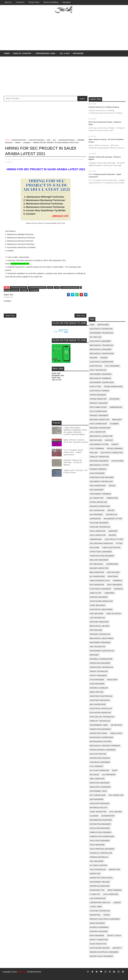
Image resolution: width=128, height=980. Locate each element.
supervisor (112, 564)
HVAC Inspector (98, 535)
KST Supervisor (98, 795)
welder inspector (99, 568)
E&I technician (97, 510)
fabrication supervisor (102, 837)
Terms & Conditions (51, 2)
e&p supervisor (98, 704)
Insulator (112, 680)
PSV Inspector (116, 795)
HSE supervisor (98, 486)
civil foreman (97, 449)
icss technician (98, 870)
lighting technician (100, 911)
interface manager (100, 886)
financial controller (101, 853)
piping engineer (98, 395)
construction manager (102, 477)
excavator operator (100, 713)
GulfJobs (95, 548)
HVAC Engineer (97, 473)
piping (107, 915)
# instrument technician (37, 287)
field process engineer (102, 849)
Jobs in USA (57, 380)
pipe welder (96, 630)
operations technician (101, 667)
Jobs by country (22, 53)
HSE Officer (96, 440)
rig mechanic (97, 564)
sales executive (98, 944)
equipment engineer (100, 643)
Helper (112, 535)
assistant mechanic (100, 700)
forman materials (99, 857)
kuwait (115, 444)
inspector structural (101, 878)
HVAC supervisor (98, 424)
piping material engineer (103, 750)
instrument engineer (101, 374)
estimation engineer (100, 824)
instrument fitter (99, 444)
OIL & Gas (65, 53)
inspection (114, 870)
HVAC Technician (98, 370)
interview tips (97, 890)
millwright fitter (113, 519)
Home (7, 53)
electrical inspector (112, 453)
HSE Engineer (97, 490)
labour (117, 903)
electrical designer (100, 589)
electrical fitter (114, 539)
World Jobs (56, 373)
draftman (113, 576)
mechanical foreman (100, 378)
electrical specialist (101, 709)
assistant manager (100, 804)
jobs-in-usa (96, 593)
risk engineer (97, 936)
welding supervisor (100, 428)
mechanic (117, 420)
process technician (100, 634)
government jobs (99, 725)
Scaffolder (117, 461)
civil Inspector (98, 432)
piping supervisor (113, 387)
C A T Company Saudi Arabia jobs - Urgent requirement (73, 452)
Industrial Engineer (100, 787)
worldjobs (103, 325)
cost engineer (115, 585)
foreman (118, 589)
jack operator (111, 894)
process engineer (99, 461)
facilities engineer (100, 841)
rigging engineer (99, 597)
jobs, (41, 159)
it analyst (95, 894)
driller (94, 453)
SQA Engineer (97, 799)
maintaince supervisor (101, 737)
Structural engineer (101, 552)
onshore (113, 531)
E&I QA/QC (95, 775)
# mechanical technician (70, 287)
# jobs (50, 287)
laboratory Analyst (100, 903)
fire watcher (97, 614)
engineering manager (101, 820)
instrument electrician (102, 651)
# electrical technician (18, 287)
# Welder (24, 290)
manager (94, 655)
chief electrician (111, 548)
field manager (97, 845)
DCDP (115, 770)
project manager (99, 403)
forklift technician (100, 721)
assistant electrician (101, 696)
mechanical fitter (99, 465)
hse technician (97, 647)
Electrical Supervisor (102, 362)
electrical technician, (15, 159)
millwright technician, (71, 159)
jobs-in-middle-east (100, 581)
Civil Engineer (112, 366)
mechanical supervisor (102, 354)
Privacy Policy (34, 2)
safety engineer (98, 676)
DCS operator (97, 585)
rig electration (98, 754)
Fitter (119, 543)
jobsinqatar (116, 407)
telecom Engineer (99, 523)
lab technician (97, 618)
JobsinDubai (96, 539)
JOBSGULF (22, 972)
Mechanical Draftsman (101, 638)
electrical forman (99, 391)
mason (112, 486)
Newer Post (10, 316)
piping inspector (98, 502)
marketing (95, 915)
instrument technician (101, 333)
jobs (92, 325)
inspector (95, 874)
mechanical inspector (101, 436)
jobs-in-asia (116, 733)
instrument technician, (31, 159)
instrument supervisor (102, 382)
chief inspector (98, 812)
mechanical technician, (54, 159)
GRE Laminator (97, 779)
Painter (109, 440)
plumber (114, 424)
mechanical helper (100, 626)
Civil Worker (96, 766)
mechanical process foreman (105, 746)
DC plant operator (99, 770)
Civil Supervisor (98, 411)
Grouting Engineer (100, 783)
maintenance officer (101, 742)
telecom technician (100, 527)
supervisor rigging (100, 758)
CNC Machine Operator (101, 543)
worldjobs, (9, 162)
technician (111, 515)
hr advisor (116, 725)
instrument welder (100, 882)
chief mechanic (98, 605)
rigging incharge (99, 931)
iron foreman (115, 890)
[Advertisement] (64, 32)
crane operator (98, 399)
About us (8, 2)
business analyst (99, 808)
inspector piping (98, 733)
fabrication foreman (101, 832)
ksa (54, 140)
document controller (101, 482)
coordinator (108, 816)
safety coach (114, 936)
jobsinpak (109, 593)
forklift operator (99, 457)
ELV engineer (109, 775)
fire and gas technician (102, 717)
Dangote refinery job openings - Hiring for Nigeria (73, 462)
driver (111, 510)
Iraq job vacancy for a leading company (104, 107)
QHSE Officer (97, 692)
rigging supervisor (100, 506)
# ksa (57, 287)
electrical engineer (100, 341)
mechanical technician (101, 345)
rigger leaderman (99, 927)
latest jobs (96, 907)
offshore (78, 53)
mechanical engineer (101, 349)
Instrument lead (98, 791)
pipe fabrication (98, 407)
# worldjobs (34, 290)
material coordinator (101, 659)
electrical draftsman (101, 610)
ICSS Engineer (97, 680)
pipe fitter (95, 387)
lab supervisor (98, 898)
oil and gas (96, 337)
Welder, (81, 159)
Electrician (96, 366)
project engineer (99, 416)
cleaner (94, 816)
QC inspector (97, 498)
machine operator (99, 622)
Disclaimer (67, 2)
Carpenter (95, 519)
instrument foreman (100, 494)
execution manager (100, 828)
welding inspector (100, 420)
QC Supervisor (97, 576)
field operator (98, 531)
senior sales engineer (101, 956)
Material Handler (99, 688)
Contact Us (20, 2)
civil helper (116, 812)
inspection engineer (100, 729)
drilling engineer (99, 560)
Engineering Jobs (45, 53)
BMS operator (97, 572)
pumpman (117, 581)
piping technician (99, 671)
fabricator (112, 498)
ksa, (44, 159)
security (117, 948)
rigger (104, 358)
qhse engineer (97, 923)
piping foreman (115, 449)
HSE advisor (113, 572)
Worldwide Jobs (58, 375)
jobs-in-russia (114, 614)
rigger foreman (98, 469)
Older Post (80, 316)
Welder (94, 358)
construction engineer (102, 556)
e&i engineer (96, 515)
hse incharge (97, 861)
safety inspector (99, 940)
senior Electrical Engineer (104, 952)
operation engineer (100, 663)
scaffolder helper (100, 948)
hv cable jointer (98, 865)
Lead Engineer (97, 684)
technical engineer (100, 762)
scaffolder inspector (101, 601)
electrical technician (101, 329)
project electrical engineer (105, 919)
